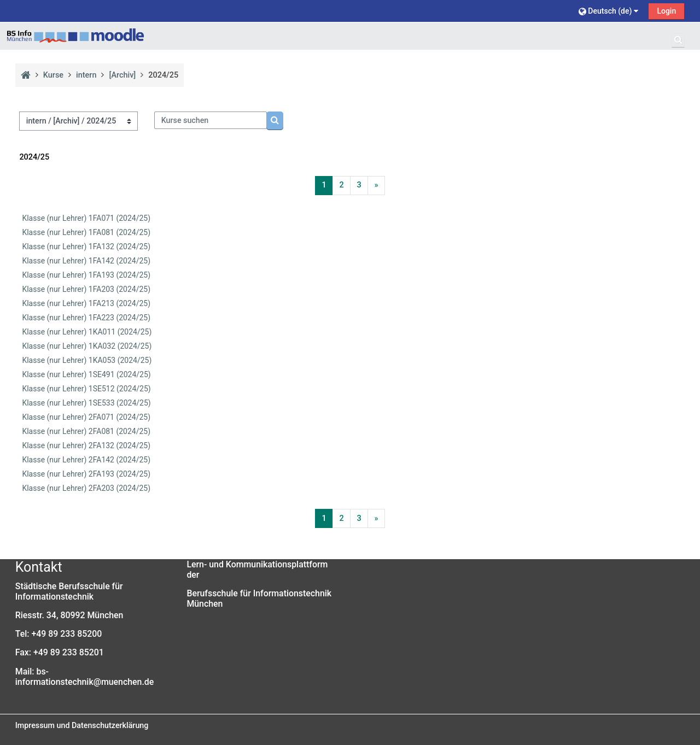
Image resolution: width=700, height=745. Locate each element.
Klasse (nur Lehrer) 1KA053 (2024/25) (87, 360)
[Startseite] (75, 36)
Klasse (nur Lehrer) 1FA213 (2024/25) (86, 303)
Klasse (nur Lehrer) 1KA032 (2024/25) (87, 346)
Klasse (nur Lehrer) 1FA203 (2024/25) (86, 289)
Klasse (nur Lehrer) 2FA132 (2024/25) (86, 445)
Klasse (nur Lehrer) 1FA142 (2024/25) (86, 261)
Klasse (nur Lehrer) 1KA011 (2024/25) (87, 332)
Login (666, 11)
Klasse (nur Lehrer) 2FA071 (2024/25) (86, 417)
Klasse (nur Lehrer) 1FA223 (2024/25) (86, 318)
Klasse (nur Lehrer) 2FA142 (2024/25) (86, 460)
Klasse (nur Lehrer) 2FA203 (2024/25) (86, 488)
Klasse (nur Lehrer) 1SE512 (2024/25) (86, 389)
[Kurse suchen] (211, 120)
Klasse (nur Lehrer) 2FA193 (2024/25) (86, 474)
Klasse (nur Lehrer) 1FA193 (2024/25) (86, 275)
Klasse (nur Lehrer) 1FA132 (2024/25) (86, 247)
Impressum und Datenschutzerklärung (82, 725)
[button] (610, 11)
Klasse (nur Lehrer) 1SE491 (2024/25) (86, 374)
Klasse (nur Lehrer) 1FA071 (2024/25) (86, 218)
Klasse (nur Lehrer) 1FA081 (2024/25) (86, 232)
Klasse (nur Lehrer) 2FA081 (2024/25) (86, 431)
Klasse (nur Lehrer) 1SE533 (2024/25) (86, 403)
